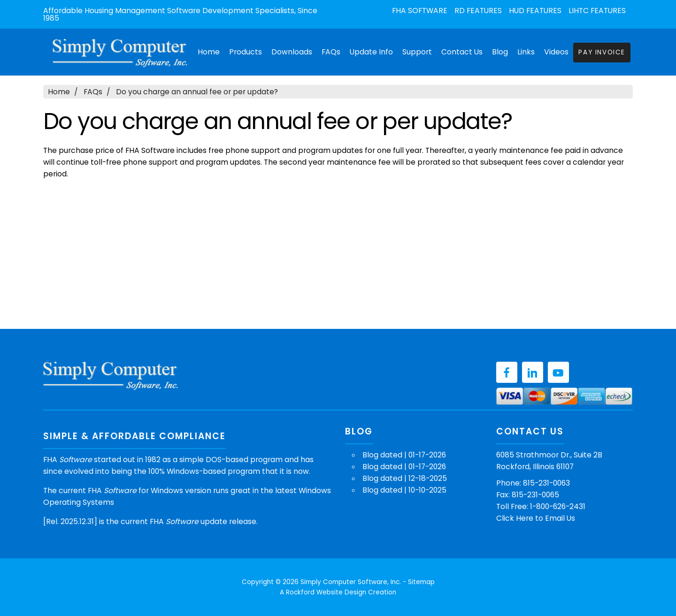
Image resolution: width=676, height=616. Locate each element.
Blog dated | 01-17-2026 (404, 455)
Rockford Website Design (326, 592)
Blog (500, 52)
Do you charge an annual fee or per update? (197, 92)
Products (246, 52)
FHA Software (420, 11)
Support (417, 52)
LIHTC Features (597, 11)
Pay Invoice (602, 52)
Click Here (515, 518)
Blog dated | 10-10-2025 (404, 490)
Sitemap (421, 582)
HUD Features (535, 11)
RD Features (478, 11)
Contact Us (462, 52)
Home (209, 52)
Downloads (292, 52)
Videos (556, 52)
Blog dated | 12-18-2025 (405, 478)
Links (526, 52)
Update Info (371, 52)
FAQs (331, 52)
